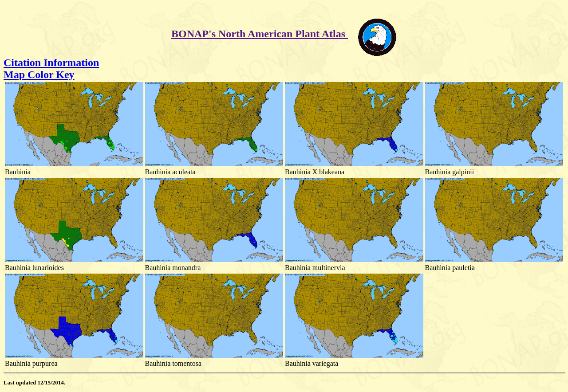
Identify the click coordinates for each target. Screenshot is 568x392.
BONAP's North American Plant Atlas (260, 34)
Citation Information (51, 63)
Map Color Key (39, 74)
